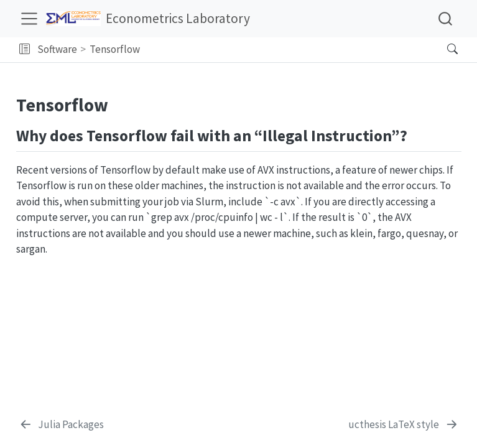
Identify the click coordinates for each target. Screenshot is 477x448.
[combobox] (446, 18)
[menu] (29, 19)
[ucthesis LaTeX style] (404, 425)
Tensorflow (115, 49)
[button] (25, 50)
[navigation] (290, 50)
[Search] (442, 50)
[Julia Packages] (62, 425)
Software (57, 49)
